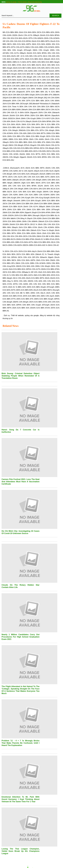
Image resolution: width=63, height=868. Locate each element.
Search (55, 16)
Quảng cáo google (11, 2)
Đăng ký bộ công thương (35, 2)
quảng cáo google (32, 315)
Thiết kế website (22, 2)
